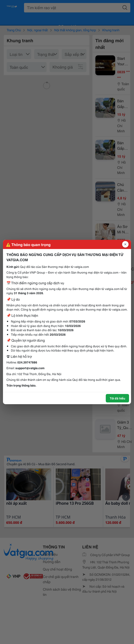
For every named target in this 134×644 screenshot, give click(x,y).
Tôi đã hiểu (117, 398)
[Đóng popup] (125, 244)
